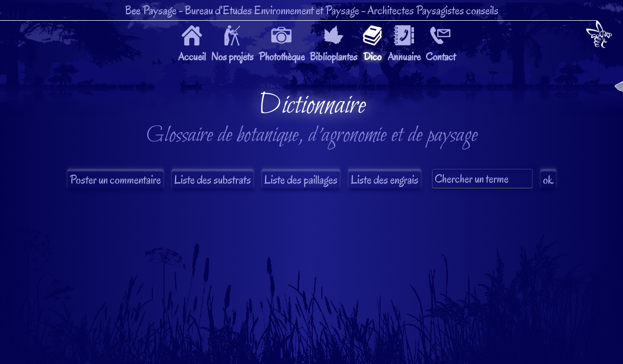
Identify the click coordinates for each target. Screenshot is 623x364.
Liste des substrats (213, 180)
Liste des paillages (301, 180)
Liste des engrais (385, 180)
